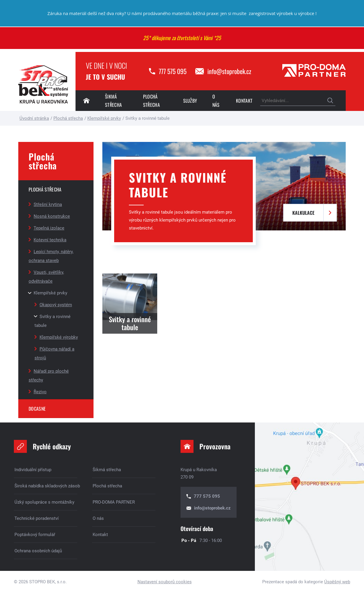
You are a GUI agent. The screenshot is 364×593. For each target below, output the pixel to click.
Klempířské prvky (50, 293)
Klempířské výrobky (59, 337)
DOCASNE (37, 409)
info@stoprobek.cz (229, 71)
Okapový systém (56, 305)
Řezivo (40, 392)
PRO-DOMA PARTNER (114, 502)
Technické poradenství (37, 518)
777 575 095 (173, 71)
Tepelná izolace (49, 228)
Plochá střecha (151, 101)
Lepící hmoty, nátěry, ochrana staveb (51, 256)
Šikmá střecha (113, 101)
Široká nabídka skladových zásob (46, 486)
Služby (190, 101)
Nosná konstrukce (52, 216)
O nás (216, 101)
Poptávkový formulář (35, 535)
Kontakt (244, 101)
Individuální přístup (33, 470)
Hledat (330, 101)
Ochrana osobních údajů (38, 551)
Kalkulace (303, 213)
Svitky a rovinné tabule (53, 321)
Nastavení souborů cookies (165, 582)
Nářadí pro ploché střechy (49, 376)
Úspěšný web (337, 582)
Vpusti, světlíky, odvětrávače (46, 277)
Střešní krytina (48, 204)
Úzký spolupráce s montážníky (44, 502)
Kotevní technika (50, 240)
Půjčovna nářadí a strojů (54, 353)
